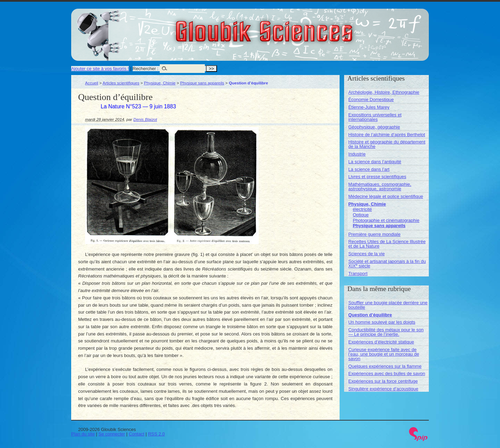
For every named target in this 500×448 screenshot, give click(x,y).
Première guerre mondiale (374, 234)
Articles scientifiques (121, 83)
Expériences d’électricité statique (381, 342)
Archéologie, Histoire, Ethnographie (384, 92)
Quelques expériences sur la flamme (385, 366)
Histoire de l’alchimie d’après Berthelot (387, 135)
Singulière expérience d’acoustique (383, 389)
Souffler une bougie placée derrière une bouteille (388, 305)
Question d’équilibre (370, 315)
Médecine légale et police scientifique (386, 196)
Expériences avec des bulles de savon (387, 374)
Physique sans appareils (202, 83)
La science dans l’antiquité (375, 162)
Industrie (357, 154)
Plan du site (83, 434)
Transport (358, 273)
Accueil (92, 83)
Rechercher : (145, 69)
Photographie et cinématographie (386, 220)
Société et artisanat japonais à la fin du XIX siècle (387, 264)
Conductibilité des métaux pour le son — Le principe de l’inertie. (386, 332)
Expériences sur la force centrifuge (383, 381)
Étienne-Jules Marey (369, 107)
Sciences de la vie (366, 254)
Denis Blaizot (145, 119)
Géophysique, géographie (374, 127)
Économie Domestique (371, 99)
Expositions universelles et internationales (375, 117)
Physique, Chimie (160, 83)
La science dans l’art (369, 169)
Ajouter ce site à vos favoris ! (100, 69)
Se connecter (112, 434)
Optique (361, 215)
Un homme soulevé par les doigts (382, 322)
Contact (137, 434)
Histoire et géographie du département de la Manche (387, 144)
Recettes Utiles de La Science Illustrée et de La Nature (387, 244)
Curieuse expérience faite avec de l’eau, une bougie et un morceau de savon (384, 354)
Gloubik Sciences (303, 27)
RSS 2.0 (156, 434)
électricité (362, 209)
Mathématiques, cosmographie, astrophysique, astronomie (380, 186)
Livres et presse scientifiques (377, 177)
